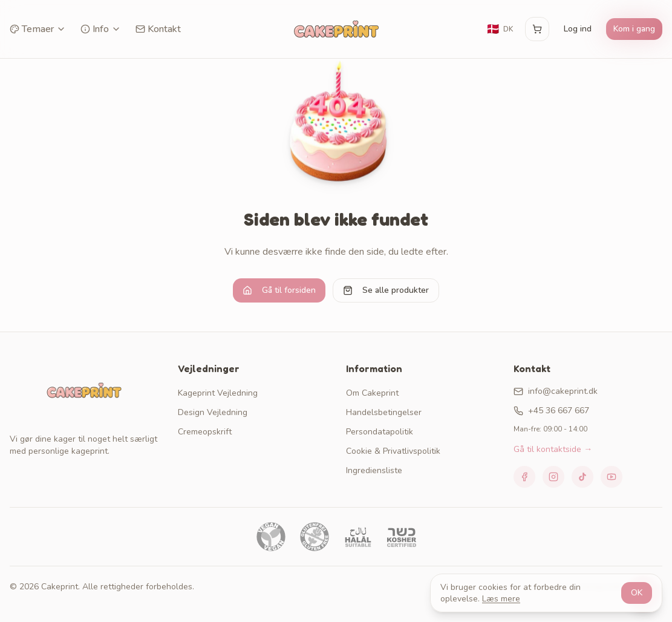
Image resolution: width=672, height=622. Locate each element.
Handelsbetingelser (384, 412)
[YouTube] (612, 477)
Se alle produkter (386, 290)
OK (637, 593)
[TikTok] (582, 477)
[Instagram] (553, 477)
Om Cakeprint (372, 393)
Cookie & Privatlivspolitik (393, 451)
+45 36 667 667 (551, 411)
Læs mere (501, 599)
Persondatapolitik (380, 432)
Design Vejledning (213, 412)
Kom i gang (634, 29)
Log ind (578, 29)
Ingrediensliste (374, 470)
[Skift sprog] (500, 29)
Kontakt (158, 29)
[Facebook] (524, 477)
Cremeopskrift (205, 432)
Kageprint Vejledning (218, 393)
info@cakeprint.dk (556, 391)
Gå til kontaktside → (553, 449)
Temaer (38, 29)
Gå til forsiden (279, 290)
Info (101, 29)
